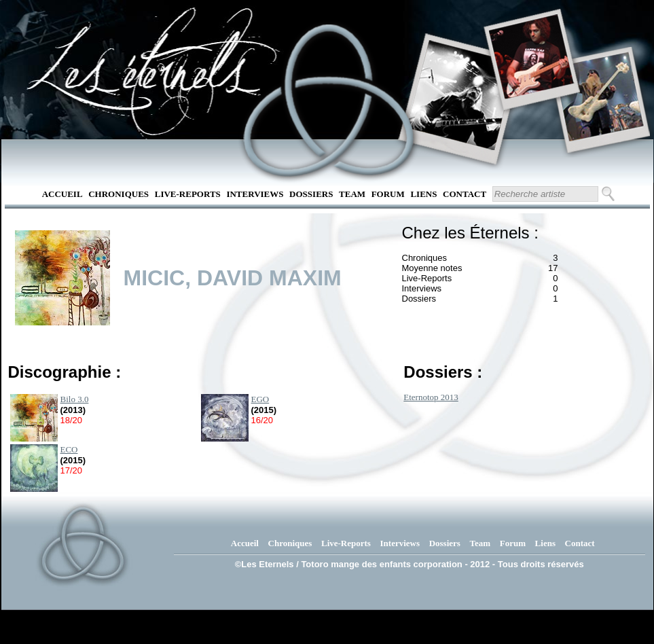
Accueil (62, 194)
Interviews (255, 194)
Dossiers (311, 194)
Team (352, 194)
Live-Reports (188, 194)
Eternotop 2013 (431, 397)
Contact (465, 194)
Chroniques (119, 194)
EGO (260, 399)
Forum (388, 194)
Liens (423, 194)
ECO (69, 449)
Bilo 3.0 (75, 399)
